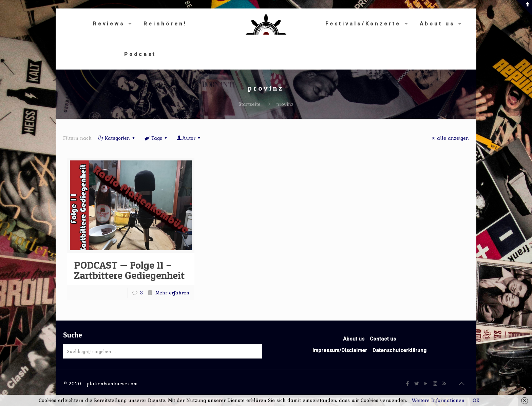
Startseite (250, 104)
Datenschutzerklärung (400, 350)
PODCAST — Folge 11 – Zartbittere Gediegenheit (129, 270)
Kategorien (117, 138)
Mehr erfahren (172, 293)
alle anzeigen (449, 138)
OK (476, 400)
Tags (156, 138)
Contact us (383, 339)
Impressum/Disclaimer (340, 350)
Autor (189, 138)
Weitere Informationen (438, 400)
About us (354, 339)
